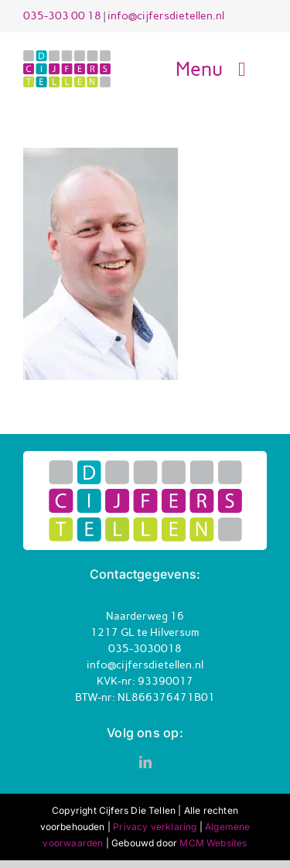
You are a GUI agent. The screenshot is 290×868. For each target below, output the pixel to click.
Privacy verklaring (155, 827)
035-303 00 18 (62, 16)
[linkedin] (145, 762)
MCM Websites (213, 843)
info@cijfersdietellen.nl (166, 16)
